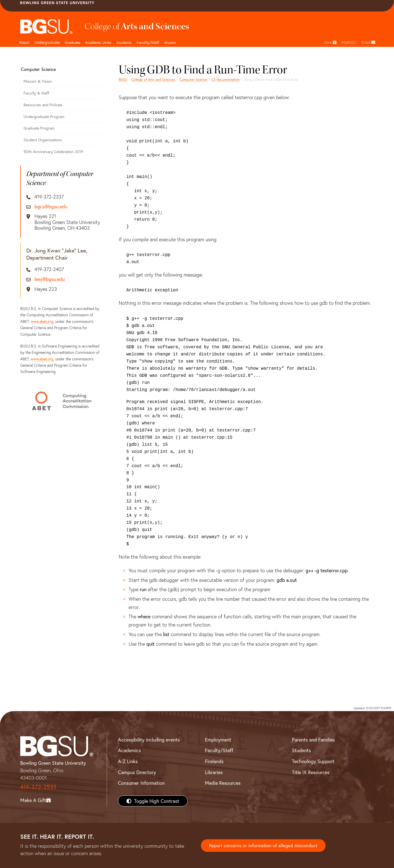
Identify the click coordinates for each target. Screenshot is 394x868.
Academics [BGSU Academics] (129, 750)
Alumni (170, 42)
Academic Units (98, 42)
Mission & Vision (38, 81)
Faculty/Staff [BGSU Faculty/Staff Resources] (219, 750)
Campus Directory (137, 772)
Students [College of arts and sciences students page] (124, 42)
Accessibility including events (149, 740)
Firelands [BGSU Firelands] (214, 761)
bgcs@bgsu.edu (51, 207)
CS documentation (226, 79)
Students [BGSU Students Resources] (301, 750)
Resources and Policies (43, 105)
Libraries (214, 772)
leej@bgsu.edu (50, 279)
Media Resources (223, 783)
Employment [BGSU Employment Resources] (218, 740)
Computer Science (193, 79)
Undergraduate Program (44, 117)
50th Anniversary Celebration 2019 (53, 152)
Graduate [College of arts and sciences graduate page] (72, 42)
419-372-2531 (38, 787)
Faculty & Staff (36, 93)
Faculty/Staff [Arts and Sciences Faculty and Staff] (148, 42)
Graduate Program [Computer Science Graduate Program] (39, 128)
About (24, 42)
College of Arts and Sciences (153, 79)
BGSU (123, 79)
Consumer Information (141, 783)
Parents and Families (313, 740)
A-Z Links (128, 761)
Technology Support (313, 761)
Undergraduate (47, 42)
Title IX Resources (311, 772)
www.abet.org (42, 321)
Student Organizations (43, 140)
